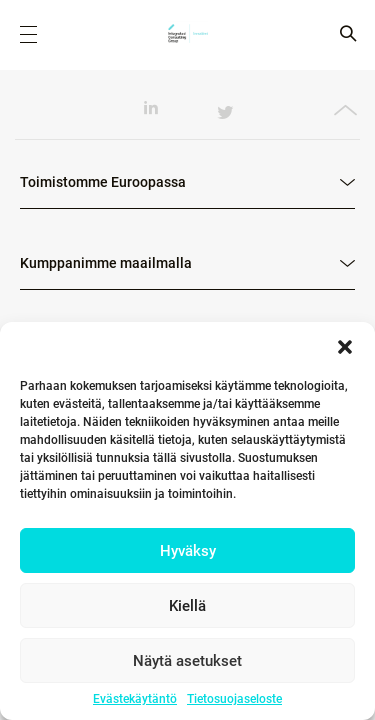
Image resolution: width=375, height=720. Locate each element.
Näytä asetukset (187, 661)
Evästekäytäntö (135, 699)
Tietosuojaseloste (234, 699)
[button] (345, 347)
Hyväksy (188, 551)
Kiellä (187, 606)
